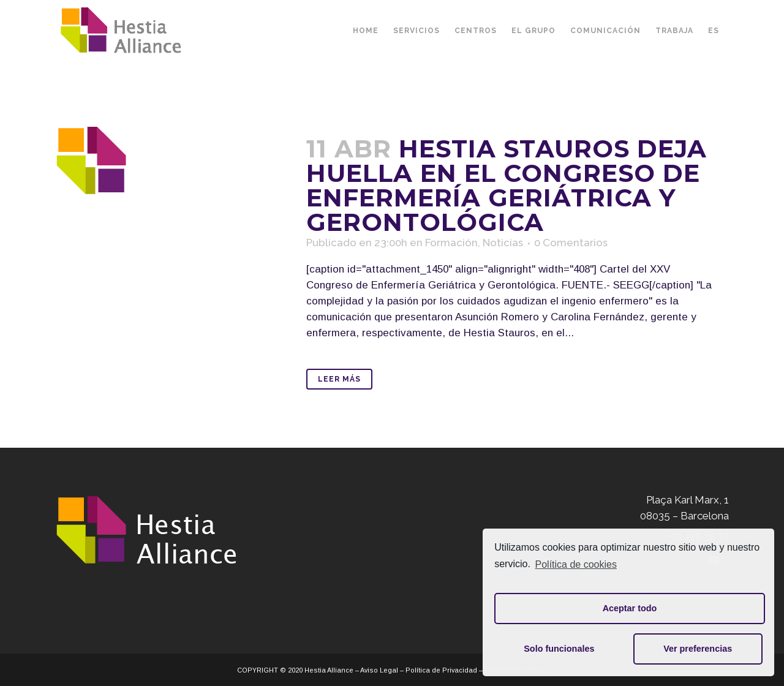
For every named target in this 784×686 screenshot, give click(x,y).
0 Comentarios (571, 243)
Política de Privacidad (441, 670)
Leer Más (339, 379)
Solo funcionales (559, 649)
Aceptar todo (630, 608)
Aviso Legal (379, 670)
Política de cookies (576, 564)
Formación (451, 243)
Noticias (503, 243)
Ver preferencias (698, 649)
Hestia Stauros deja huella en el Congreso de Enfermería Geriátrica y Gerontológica (507, 185)
